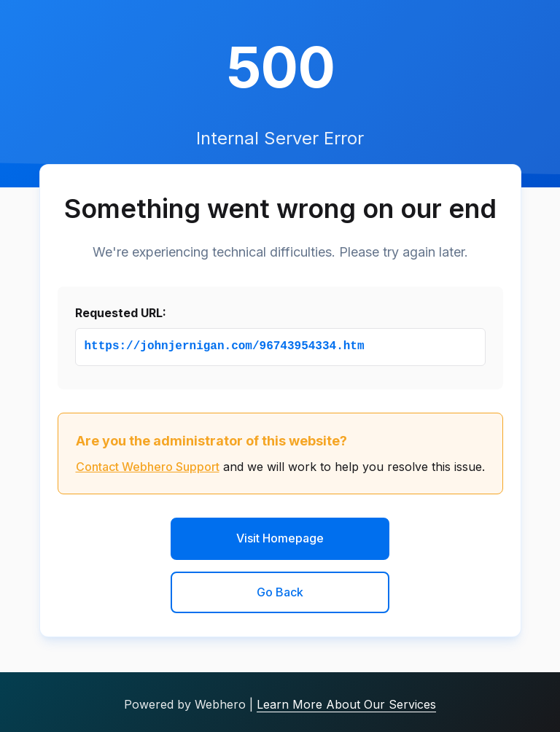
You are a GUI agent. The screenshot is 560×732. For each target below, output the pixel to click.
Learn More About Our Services (346, 704)
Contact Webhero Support (148, 467)
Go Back (280, 592)
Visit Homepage (280, 538)
